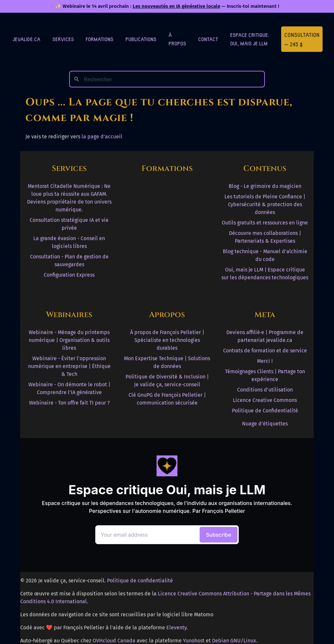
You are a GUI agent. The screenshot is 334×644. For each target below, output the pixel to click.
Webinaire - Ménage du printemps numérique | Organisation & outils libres (69, 340)
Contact (208, 39)
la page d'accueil (102, 137)
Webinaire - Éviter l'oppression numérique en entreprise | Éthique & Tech (69, 366)
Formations (100, 39)
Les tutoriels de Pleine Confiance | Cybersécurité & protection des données (265, 204)
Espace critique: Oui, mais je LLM (250, 39)
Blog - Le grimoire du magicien (265, 186)
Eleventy (176, 628)
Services (63, 39)
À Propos (177, 39)
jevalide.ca (27, 39)
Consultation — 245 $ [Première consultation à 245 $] (302, 39)
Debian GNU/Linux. (235, 641)
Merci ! (265, 361)
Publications (141, 39)
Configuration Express (69, 275)
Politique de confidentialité (140, 581)
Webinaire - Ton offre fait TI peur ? (69, 403)
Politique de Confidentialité (265, 411)
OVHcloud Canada (114, 641)
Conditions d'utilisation (265, 390)
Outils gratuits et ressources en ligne (265, 223)
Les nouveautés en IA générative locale (176, 6)
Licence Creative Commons (265, 400)
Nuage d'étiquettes (265, 424)
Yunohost (194, 641)
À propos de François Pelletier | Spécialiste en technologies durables (167, 340)
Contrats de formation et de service (265, 351)
